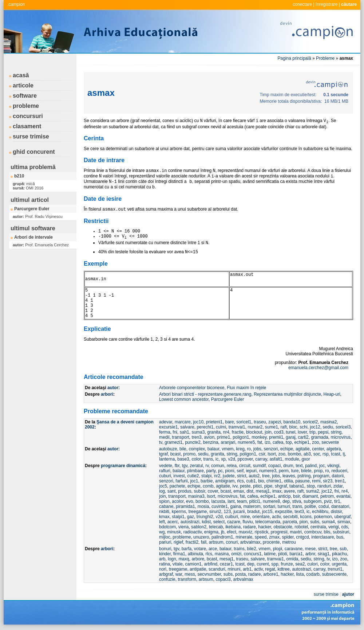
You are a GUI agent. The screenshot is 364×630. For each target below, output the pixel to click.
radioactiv (193, 532)
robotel (301, 527)
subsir (199, 491)
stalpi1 (178, 517)
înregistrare (327, 4)
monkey (259, 437)
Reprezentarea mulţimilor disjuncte (287, 394)
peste (245, 486)
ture (295, 471)
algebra (334, 449)
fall (204, 542)
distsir (337, 512)
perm (284, 471)
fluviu (248, 522)
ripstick (262, 532)
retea (232, 466)
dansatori (340, 506)
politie (310, 506)
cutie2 (193, 476)
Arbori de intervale (33, 237)
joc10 (198, 422)
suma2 (313, 491)
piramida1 (185, 506)
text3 (299, 512)
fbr (177, 466)
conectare (302, 4)
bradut (253, 512)
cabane (166, 506)
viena (184, 527)
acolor (178, 501)
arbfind (211, 564)
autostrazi (190, 522)
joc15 (267, 512)
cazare (234, 522)
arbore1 (271, 574)
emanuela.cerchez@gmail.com (318, 368)
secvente (330, 442)
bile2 (251, 549)
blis (327, 532)
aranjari (228, 442)
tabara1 (297, 486)
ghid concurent (34, 152)
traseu (260, 422)
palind (311, 466)
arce (213, 549)
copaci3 (223, 579)
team (242, 501)
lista (300, 574)
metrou (289, 542)
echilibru (320, 512)
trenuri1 (335, 569)
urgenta (339, 564)
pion (304, 522)
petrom (327, 496)
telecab (216, 527)
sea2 (300, 564)
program (321, 476)
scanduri (217, 569)
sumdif (259, 466)
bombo (295, 454)
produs (185, 491)
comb (208, 486)
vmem (228, 449)
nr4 (226, 432)
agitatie (303, 449)
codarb (313, 574)
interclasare (323, 537)
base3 (183, 459)
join (268, 432)
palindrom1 (222, 537)
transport (180, 437)
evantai (343, 496)
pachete (177, 486)
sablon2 (199, 527)
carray (261, 459)
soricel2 (310, 422)
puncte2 (193, 442)
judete (229, 476)
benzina (211, 442)
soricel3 (343, 427)
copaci (275, 466)
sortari (269, 506)
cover (213, 491)
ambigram (225, 481)
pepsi (323, 432)
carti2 (303, 437)
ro (249, 449)
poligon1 (241, 437)
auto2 (254, 476)
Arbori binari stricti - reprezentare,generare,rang (205, 394)
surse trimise (31, 136)
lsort (272, 454)
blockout (254, 432)
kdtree (283, 569)
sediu (328, 427)
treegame (198, 512)
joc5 (163, 486)
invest (179, 476)
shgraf (281, 486)
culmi (221, 427)
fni (175, 432)
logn (172, 559)
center (318, 449)
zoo (315, 442)
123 (227, 512)
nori (163, 569)
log (162, 491)
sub (343, 549)
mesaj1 (263, 491)
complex (197, 449)
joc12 (315, 427)
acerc (173, 522)
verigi (334, 527)
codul (324, 506)
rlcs (240, 481)
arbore (198, 559)
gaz (191, 517)
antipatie (198, 569)
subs (315, 522)
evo (189, 501)
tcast (335, 454)
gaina (235, 506)
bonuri (165, 549)
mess (190, 574)
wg (162, 532)
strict (242, 476)
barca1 (296, 554)
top (289, 442)
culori (312, 564)
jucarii (239, 512)
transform (187, 579)
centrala (318, 527)
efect (232, 532)
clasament (27, 126)
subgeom (312, 501)
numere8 (271, 501)
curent (263, 564)
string (336, 432)
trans (208, 459)
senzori (271, 449)
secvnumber (209, 574)
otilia (288, 481)
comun (218, 466)
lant (231, 501)
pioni (230, 471)
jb (223, 532)
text (299, 466)
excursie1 (168, 427)
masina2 (329, 422)
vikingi (333, 466)
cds (345, 527)
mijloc (165, 537)
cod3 (279, 432)
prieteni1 (214, 422)
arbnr (310, 554)
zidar (338, 486)
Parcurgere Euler (32, 209)
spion (164, 501)
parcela (290, 522)
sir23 (328, 481)
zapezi (275, 422)
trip (312, 432)
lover (302, 432)
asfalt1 (276, 459)
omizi (236, 554)
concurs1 (253, 554)
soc (317, 454)
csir (262, 454)
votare (200, 549)
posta (240, 574)
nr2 (217, 476)
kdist (206, 522)
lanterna (167, 459)
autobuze (168, 449)
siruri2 (215, 512)
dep (286, 501)
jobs (257, 449)
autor (113, 388)
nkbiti (164, 512)
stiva (297, 501)
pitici (257, 486)
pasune (302, 481)
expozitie (283, 512)
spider (288, 537)
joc (322, 466)
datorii (338, 476)
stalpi (206, 476)
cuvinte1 (220, 506)
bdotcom (167, 527)
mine (245, 517)
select (219, 522)
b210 (19, 176)
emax (239, 491)
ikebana (233, 527)
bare (229, 422)
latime (270, 554)
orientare (261, 517)
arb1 (247, 569)
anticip (284, 496)
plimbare (195, 471)
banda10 (292, 422)
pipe (268, 486)
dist (250, 491)
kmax (164, 517)
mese (310, 549)
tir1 (337, 501)
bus (340, 537)
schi (303, 427)
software (25, 96)
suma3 (198, 432)
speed (261, 537)
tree (266, 476)
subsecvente (334, 574)
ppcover (245, 459)
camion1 (193, 564)
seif (240, 471)
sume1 (272, 427)
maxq (184, 559)
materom (252, 506)
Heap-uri (332, 394)
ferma (165, 432)
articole (23, 85)
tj (344, 454)
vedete (166, 466)
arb (162, 559)
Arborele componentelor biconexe (192, 388)
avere (289, 491)
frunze (287, 564)
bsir (296, 496)
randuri (324, 486)
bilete (306, 471)
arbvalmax (250, 542)
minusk (174, 532)
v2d (232, 459)
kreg (240, 449)
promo (189, 454)
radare (250, 527)
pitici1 (255, 501)
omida (292, 559)
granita (214, 432)
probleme (26, 106)
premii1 (276, 437)
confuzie (167, 579)
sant (172, 491)
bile (183, 449)
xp (223, 459)
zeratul (197, 466)
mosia (203, 506)
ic (217, 459)
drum (288, 466)
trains (239, 549)
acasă (21, 75)
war (179, 574)
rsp (326, 454)
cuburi (165, 476)
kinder (165, 554)
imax (277, 491)
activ (276, 517)
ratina (165, 564)
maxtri (296, 532)
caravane (294, 549)
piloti (283, 554)
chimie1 (274, 481)
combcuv (313, 532)
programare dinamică (123, 466)
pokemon (323, 517)
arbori (107, 394)
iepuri (251, 471)
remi (316, 481)
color (196, 459)
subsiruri (341, 532)
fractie (238, 432)
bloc (293, 427)
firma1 (179, 554)
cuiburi (231, 517)
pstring (304, 476)
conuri (232, 542)
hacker (264, 527)
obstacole (283, 527)
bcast (176, 454)
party (211, 471)
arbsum (216, 542)
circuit (245, 466)
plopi (278, 549)
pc (220, 471)
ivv (235, 486)
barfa (187, 549)
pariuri (165, 542)
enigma (211, 532)
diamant (310, 496)
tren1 (340, 481)
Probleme (325, 58)
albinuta (195, 554)
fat (260, 442)
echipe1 (302, 442)
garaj (291, 437)
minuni (234, 569)
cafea (278, 442)
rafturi (165, 471)
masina (222, 554)
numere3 (268, 471)
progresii (279, 532)
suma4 (328, 522)
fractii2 (192, 542)
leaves (289, 476)
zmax (274, 537)
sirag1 (324, 554)
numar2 (255, 427)
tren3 (196, 437)
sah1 (185, 432)
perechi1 (205, 427)
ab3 (307, 454)
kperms (179, 512)
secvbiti (290, 517)
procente (271, 542)
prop (318, 471)
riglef (178, 542)
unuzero (201, 537)
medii (164, 437)
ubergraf (342, 517)
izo (267, 442)
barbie (207, 481)
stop (311, 486)
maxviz (246, 532)
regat (270, 569)
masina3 (196, 496)
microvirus (341, 437)
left (162, 522)
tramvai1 (237, 427)
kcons (306, 517)
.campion (16, 4)
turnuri (284, 506)
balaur (213, 449)
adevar (166, 422)
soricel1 (244, 422)
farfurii (181, 481)
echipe (287, 449)
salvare (187, 427)
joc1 (194, 481)
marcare (183, 422)
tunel (290, 432)
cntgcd (302, 537)
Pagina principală (294, 58)
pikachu (339, 554)
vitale (178, 564)
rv (207, 466)
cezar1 (226, 564)
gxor (306, 459)
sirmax (344, 522)
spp (275, 564)
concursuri (28, 116)
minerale (244, 537)
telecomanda (268, 522)
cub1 (251, 481)
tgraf (163, 454)
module (292, 459)
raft (284, 427)
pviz (328, 501)
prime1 (224, 437)
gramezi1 (173, 442)
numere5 (246, 442)
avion (209, 437)
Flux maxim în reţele (246, 388)
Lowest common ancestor (184, 399)
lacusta (218, 501)
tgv (185, 466)
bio (261, 481)
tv (161, 442)
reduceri (339, 471)
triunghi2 (205, 517)
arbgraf (166, 574)
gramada (319, 437)
